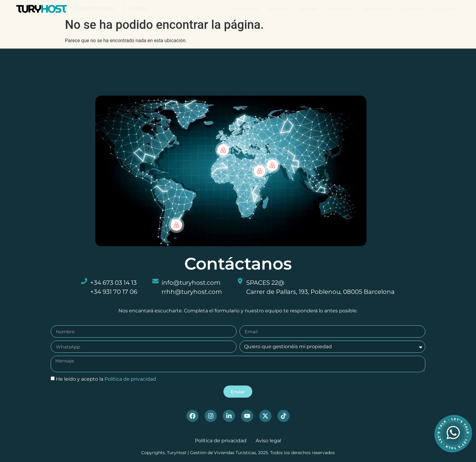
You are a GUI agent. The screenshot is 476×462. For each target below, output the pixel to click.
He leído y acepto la (106, 381)
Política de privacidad (130, 381)
